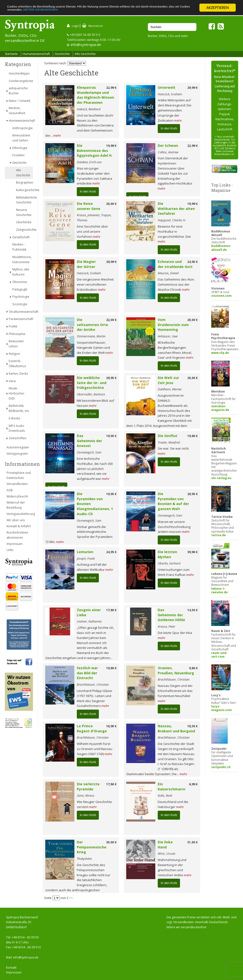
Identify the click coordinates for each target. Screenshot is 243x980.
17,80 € (111, 610)
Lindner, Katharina (89, 621)
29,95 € (111, 378)
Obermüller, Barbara (91, 394)
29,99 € (192, 88)
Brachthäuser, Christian (93, 684)
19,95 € (111, 436)
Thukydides (84, 859)
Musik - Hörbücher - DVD (17, 393)
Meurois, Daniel (168, 273)
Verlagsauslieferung (20, 514)
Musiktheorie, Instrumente (22, 260)
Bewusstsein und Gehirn (21, 138)
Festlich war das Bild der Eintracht (87, 673)
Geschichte (62, 54)
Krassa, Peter (166, 626)
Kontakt (11, 968)
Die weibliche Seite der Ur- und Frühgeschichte (92, 383)
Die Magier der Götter (86, 264)
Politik (13, 326)
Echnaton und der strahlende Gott (175, 264)
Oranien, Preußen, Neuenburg (176, 670)
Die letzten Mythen (167, 554)
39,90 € (192, 552)
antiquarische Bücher (18, 91)
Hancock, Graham (170, 94)
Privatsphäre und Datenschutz (19, 475)
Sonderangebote (21, 81)
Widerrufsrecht (17, 496)
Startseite (11, 54)
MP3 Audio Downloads (17, 428)
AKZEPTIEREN (217, 8)
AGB (10, 490)
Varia (12, 381)
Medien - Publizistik (19, 247)
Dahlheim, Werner (170, 389)
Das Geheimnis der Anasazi (89, 441)
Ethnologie (20, 148)
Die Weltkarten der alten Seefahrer (176, 209)
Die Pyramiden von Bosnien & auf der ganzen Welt (173, 501)
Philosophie (17, 334)
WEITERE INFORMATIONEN (105, 12)
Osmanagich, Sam (89, 452)
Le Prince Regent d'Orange (92, 728)
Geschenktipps (19, 73)
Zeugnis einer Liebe (89, 612)
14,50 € (192, 610)
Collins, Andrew (168, 152)
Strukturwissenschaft (21, 312)
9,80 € (193, 668)
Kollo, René (165, 795)
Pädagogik (20, 289)
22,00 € (111, 320)
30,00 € (111, 842)
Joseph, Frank (86, 558)
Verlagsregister (17, 454)
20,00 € (111, 204)
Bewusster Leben (16, 344)
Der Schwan (168, 145)
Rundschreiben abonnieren (17, 535)
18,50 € (192, 726)
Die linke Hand (165, 845)
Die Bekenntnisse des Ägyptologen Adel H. (95, 151)
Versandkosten (17, 484)
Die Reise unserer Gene (89, 206)
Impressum (15, 544)
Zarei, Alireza (85, 795)
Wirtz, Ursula (166, 854)
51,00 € (192, 842)
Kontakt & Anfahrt (19, 526)
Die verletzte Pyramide (88, 787)
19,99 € (111, 146)
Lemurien (85, 552)
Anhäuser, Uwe (168, 336)
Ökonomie (20, 282)
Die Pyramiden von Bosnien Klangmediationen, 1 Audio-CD (95, 504)
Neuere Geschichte (24, 212)
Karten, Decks (18, 374)
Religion (14, 354)
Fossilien (18, 155)
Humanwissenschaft (36, 54)
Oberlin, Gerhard (169, 563)
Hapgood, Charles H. (172, 220)
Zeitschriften (18, 438)
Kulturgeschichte (24, 190)
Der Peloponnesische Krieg (92, 847)
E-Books (14, 418)
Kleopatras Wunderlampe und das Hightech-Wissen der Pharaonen (95, 95)
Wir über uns (16, 520)
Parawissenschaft (21, 319)
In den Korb (169, 128)
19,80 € (192, 436)
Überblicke (24, 222)
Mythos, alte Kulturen (21, 272)
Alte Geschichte (85, 54)
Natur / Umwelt (20, 101)
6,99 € (193, 784)
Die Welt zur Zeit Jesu (168, 380)
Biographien (24, 182)
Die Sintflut (168, 436)
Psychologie (21, 297)
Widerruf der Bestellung (16, 505)
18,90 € (111, 726)
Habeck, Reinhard (89, 109)
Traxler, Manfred (169, 442)
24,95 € (192, 262)
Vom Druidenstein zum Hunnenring (173, 325)
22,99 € (111, 88)
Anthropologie (23, 128)
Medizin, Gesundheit (17, 111)
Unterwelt (167, 87)
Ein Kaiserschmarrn (172, 787)
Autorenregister (18, 447)
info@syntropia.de (86, 45)
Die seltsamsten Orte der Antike (92, 325)
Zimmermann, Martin (91, 336)
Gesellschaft (21, 237)
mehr (57, 135)
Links (10, 550)
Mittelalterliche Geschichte (24, 200)
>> (71, 898)
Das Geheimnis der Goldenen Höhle (171, 615)
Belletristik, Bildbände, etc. (19, 408)
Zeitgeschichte (24, 230)
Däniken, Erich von (89, 162)
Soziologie (20, 304)
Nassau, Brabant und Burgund (176, 728)
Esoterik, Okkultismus (17, 364)
